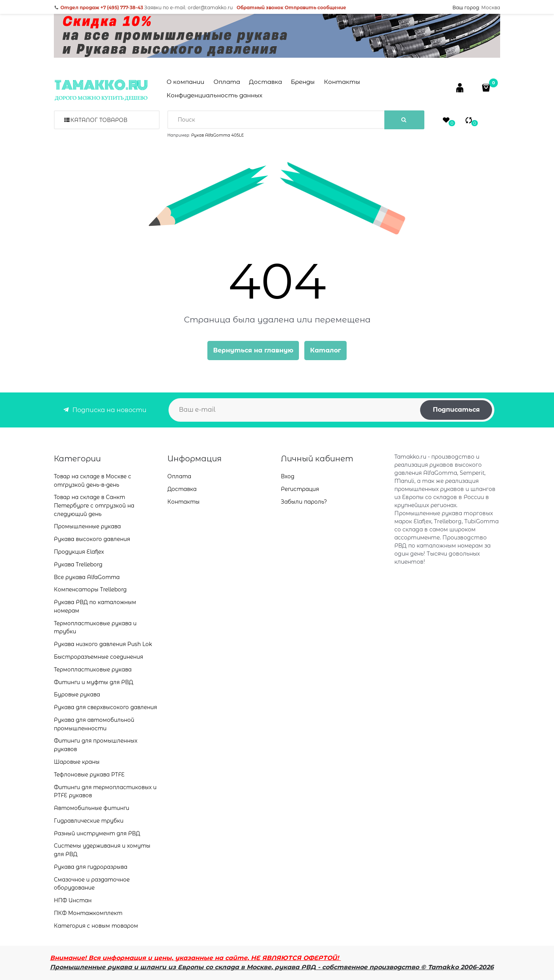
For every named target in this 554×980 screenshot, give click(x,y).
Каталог (325, 350)
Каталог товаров (99, 120)
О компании (185, 82)
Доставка (265, 82)
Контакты (342, 82)
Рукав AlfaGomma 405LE (218, 135)
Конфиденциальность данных (214, 95)
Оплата (227, 82)
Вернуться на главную (253, 350)
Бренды (303, 82)
